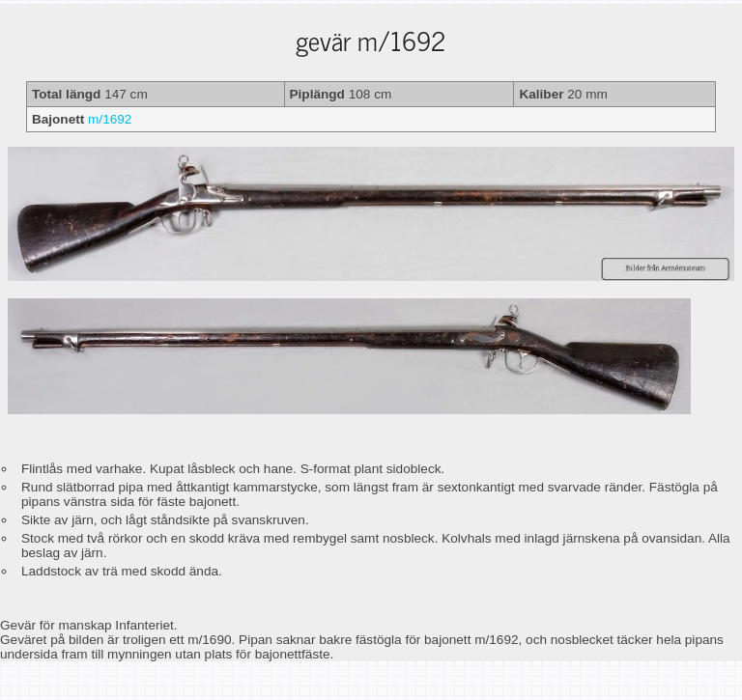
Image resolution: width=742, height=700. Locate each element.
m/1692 (110, 119)
